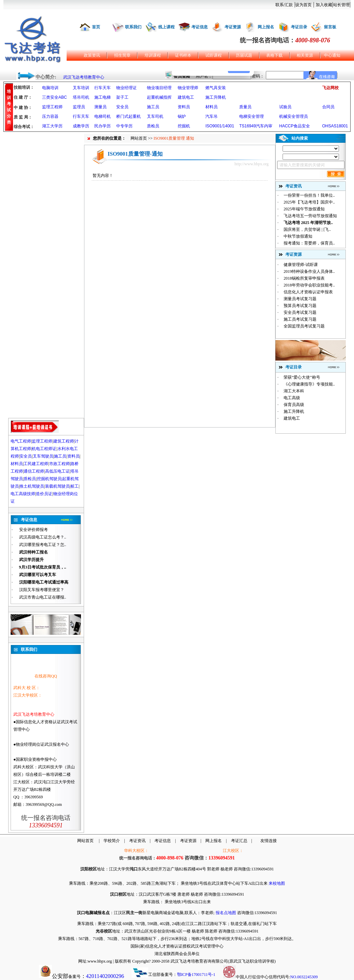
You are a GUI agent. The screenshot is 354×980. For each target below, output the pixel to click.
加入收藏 (324, 5)
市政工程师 (59, 464)
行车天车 (103, 88)
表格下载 (274, 55)
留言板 (330, 27)
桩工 (74, 486)
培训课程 (153, 55)
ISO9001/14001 (220, 126)
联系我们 (133, 27)
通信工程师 (34, 471)
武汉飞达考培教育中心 (84, 77)
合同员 (328, 107)
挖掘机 (184, 126)
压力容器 (50, 116)
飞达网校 (330, 88)
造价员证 (44, 494)
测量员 (100, 107)
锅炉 (182, 116)
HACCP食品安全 (295, 126)
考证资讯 (137, 841)
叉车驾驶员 (43, 456)
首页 (96, 27)
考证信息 (200, 27)
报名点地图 (226, 913)
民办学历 (103, 126)
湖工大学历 (52, 126)
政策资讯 (92, 55)
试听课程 (214, 55)
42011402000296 (105, 976)
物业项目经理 (159, 88)
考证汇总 (239, 841)
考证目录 (299, 27)
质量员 (245, 107)
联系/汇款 (284, 5)
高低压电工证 (57, 471)
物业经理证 (126, 88)
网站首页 (139, 138)
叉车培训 (81, 88)
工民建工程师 (36, 464)
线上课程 (166, 27)
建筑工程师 (64, 441)
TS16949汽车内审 (256, 126)
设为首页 (303, 5)
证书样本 (183, 55)
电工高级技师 (23, 494)
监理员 (79, 107)
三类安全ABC (55, 97)
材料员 (212, 107)
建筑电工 (186, 97)
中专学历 (124, 126)
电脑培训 (50, 88)
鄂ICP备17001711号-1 (196, 975)
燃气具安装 (216, 88)
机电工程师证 (44, 449)
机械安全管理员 (294, 116)
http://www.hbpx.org (251, 164)
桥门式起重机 (128, 116)
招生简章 (122, 55)
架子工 (122, 97)
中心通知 (332, 55)
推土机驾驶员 (32, 486)
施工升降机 (216, 97)
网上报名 (266, 27)
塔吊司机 (81, 97)
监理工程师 (52, 107)
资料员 (184, 107)
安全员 (122, 107)
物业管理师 (188, 88)
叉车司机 (155, 116)
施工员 (153, 107)
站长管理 (341, 5)
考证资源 (233, 27)
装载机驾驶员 (57, 486)
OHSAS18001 (335, 126)
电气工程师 (21, 441)
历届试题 (244, 55)
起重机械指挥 (159, 97)
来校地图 (277, 883)
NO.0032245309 (304, 977)
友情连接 (269, 841)
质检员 (153, 126)
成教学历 (81, 126)
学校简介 (112, 841)
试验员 (285, 107)
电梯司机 (103, 116)
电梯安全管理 (251, 116)
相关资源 (305, 55)
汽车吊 (212, 116)
